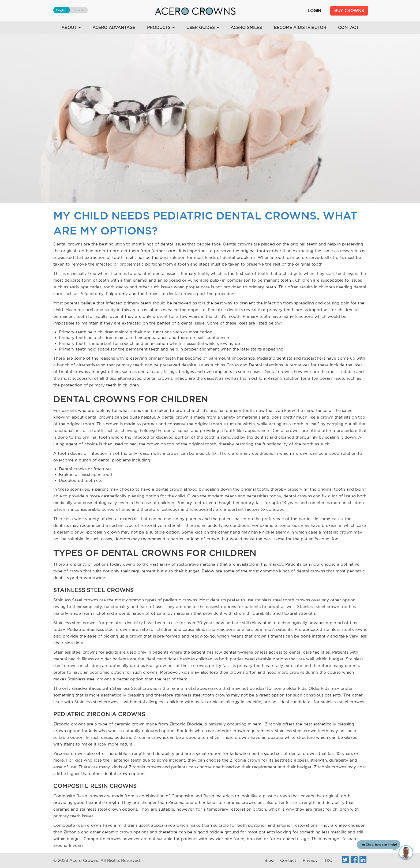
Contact (348, 27)
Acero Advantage (114, 27)
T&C (328, 860)
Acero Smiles (246, 27)
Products (161, 27)
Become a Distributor (300, 27)
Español (79, 10)
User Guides (203, 27)
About (71, 27)
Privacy (310, 860)
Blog (269, 860)
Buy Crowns (349, 11)
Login (315, 11)
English (62, 10)
